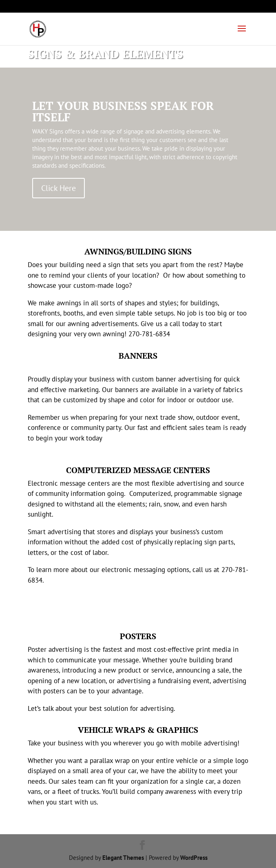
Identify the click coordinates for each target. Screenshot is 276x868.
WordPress (194, 858)
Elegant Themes (123, 858)
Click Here (59, 188)
